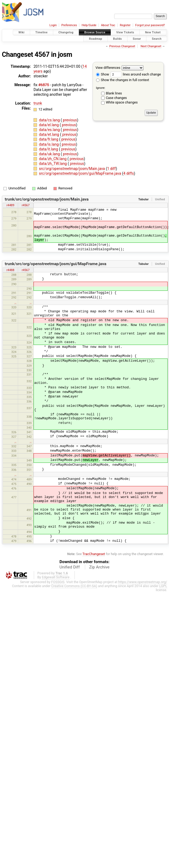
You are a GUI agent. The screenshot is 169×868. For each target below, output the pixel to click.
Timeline (42, 32)
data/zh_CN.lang (53, 159)
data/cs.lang (50, 120)
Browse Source (95, 32)
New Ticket (153, 32)
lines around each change (136, 74)
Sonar (137, 39)
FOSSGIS (58, 582)
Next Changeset (151, 46)
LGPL (163, 586)
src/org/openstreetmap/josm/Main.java (72, 169)
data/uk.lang (50, 154)
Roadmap (96, 39)
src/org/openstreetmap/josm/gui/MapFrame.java (80, 173)
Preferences (69, 25)
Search (157, 39)
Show (103, 74)
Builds (118, 39)
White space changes (122, 102)
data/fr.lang (49, 139)
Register (125, 25)
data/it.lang (49, 149)
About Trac (108, 25)
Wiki (21, 32)
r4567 (26, 205)
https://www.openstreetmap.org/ (143, 582)
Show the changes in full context (123, 80)
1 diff (111, 169)
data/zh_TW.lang (53, 164)
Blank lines (114, 93)
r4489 (10, 205)
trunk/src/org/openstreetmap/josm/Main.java (47, 199)
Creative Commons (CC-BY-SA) (74, 586)
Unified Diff (70, 567)
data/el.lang (49, 125)
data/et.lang (49, 134)
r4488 (10, 270)
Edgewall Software (56, 577)
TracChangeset (94, 554)
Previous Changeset (122, 46)
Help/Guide (89, 25)
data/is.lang (49, 144)
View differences (108, 68)
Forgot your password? (150, 25)
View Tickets (125, 32)
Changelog (66, 32)
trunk (38, 103)
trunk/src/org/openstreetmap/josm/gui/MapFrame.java (56, 264)
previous (69, 120)
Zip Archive (99, 567)
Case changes (116, 98)
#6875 (44, 85)
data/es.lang (50, 130)
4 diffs (129, 173)
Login (53, 25)
